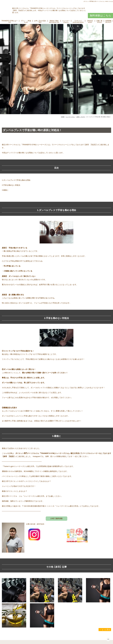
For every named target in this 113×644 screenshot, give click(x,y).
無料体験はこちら (100, 16)
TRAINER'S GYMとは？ (10, 21)
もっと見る (106, 630)
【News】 (90, 21)
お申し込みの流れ (40, 21)
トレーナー (66, 21)
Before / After (54, 21)
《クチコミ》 (78, 21)
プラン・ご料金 (26, 21)
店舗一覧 (99, 21)
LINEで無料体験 (56, 518)
